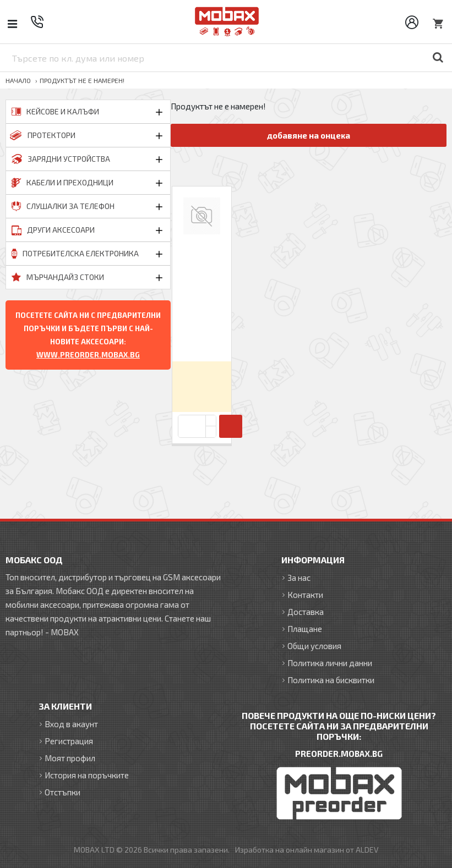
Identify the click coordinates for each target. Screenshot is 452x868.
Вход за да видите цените (202, 386)
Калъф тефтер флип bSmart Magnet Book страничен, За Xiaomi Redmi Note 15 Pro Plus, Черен (202, 300)
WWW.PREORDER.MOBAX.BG (88, 355)
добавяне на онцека (309, 135)
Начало (18, 80)
